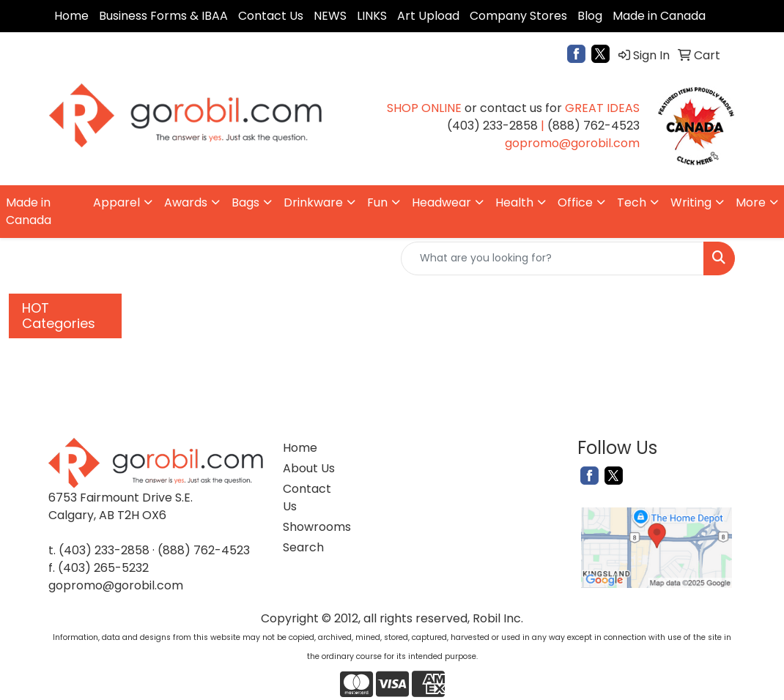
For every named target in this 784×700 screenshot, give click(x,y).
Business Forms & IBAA (163, 16)
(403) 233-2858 (104, 550)
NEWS (330, 16)
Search (303, 547)
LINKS (372, 16)
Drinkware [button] (313, 202)
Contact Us (271, 16)
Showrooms (311, 527)
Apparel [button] (117, 202)
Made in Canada (659, 16)
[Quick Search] (552, 258)
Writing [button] (691, 202)
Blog (590, 16)
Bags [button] (245, 202)
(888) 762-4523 (204, 550)
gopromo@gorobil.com (116, 585)
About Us (309, 468)
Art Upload (428, 16)
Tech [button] (632, 202)
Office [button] (575, 202)
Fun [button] (377, 202)
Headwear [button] (441, 202)
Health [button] (514, 202)
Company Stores (518, 16)
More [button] (751, 202)
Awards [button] (186, 202)
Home (71, 16)
